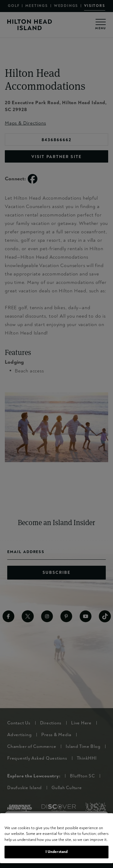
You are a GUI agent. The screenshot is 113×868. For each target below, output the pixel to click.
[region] (56, 838)
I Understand (57, 852)
